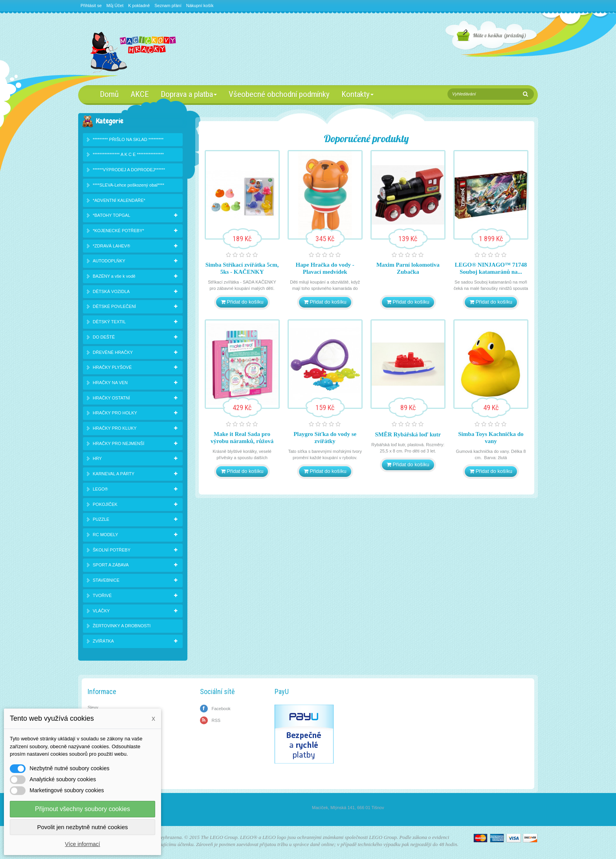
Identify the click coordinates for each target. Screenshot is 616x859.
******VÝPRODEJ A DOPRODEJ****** (129, 170)
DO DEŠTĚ (104, 337)
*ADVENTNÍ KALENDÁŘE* (119, 200)
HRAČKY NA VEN (110, 383)
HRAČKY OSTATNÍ (111, 398)
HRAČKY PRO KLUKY (115, 428)
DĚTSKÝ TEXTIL (109, 322)
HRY (97, 458)
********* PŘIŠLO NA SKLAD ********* (128, 139)
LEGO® (100, 489)
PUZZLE (101, 519)
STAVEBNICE (106, 580)
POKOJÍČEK (105, 504)
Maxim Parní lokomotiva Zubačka (408, 268)
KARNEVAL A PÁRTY (114, 474)
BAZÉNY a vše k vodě (114, 276)
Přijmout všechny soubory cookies (82, 809)
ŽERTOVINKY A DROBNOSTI (122, 626)
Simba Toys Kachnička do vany (491, 438)
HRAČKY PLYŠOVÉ (112, 367)
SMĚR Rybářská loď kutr (408, 434)
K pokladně (139, 5)
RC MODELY (105, 535)
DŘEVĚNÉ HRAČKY (113, 352)
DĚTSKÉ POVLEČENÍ (114, 306)
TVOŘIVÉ (102, 595)
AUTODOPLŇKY (109, 261)
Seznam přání (168, 5)
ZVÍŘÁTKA (103, 641)
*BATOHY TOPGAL (112, 215)
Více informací (82, 844)
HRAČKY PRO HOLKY (115, 413)
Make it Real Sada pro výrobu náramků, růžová (242, 438)
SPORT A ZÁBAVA (111, 565)
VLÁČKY (101, 611)
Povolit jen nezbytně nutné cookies (83, 827)
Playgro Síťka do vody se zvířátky (325, 438)
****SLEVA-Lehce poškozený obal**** (128, 185)
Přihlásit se (91, 5)
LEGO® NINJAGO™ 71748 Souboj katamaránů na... (491, 268)
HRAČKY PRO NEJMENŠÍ (118, 443)
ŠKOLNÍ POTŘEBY (112, 550)
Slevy (93, 707)
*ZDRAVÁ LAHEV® (111, 246)
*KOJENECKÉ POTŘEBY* (118, 231)
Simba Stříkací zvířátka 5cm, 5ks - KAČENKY (242, 268)
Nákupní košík (200, 5)
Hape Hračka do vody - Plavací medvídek (325, 268)
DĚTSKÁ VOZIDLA (111, 291)
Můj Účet (115, 5)
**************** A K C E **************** (128, 154)
